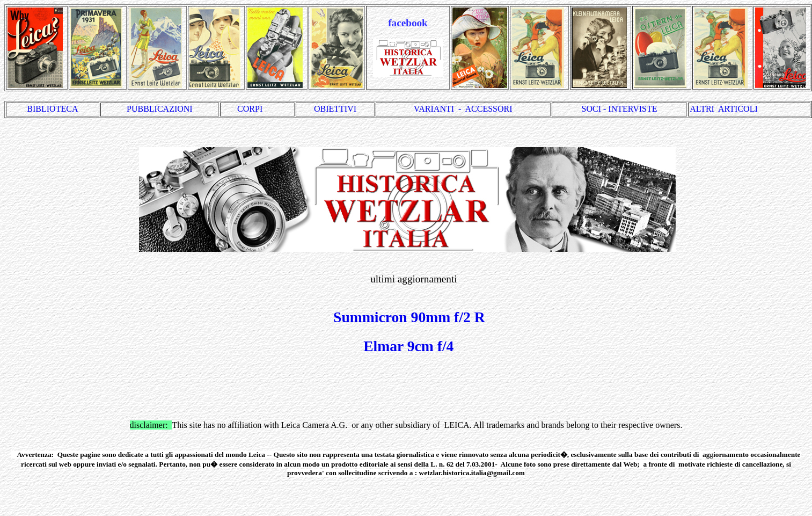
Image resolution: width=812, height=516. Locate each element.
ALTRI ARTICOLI (723, 109)
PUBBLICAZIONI (160, 109)
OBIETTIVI (335, 109)
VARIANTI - (440, 109)
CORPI (257, 109)
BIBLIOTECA (52, 109)
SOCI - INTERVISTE (620, 109)
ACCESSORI (489, 109)
